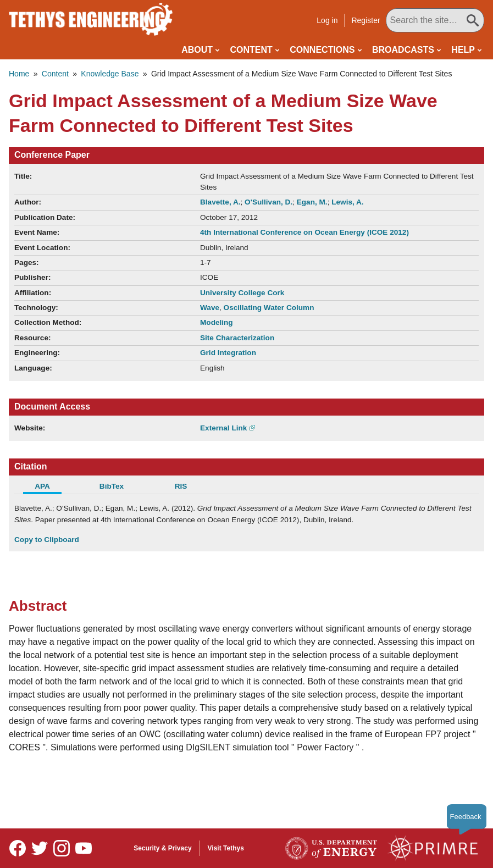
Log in (327, 20)
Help (463, 50)
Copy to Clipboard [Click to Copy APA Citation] (47, 540)
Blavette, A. (220, 202)
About (197, 50)
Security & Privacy (162, 848)
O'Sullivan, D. (268, 202)
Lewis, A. (347, 202)
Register (365, 20)
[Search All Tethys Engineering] (435, 20)
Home (19, 74)
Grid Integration (228, 353)
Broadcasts (403, 50)
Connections (322, 50)
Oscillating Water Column (269, 308)
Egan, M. (312, 202)
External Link (223, 428)
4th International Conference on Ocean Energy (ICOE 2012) (304, 232)
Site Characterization (237, 338)
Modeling (217, 322)
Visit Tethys (226, 848)
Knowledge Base (110, 74)
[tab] (49, 488)
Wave (210, 308)
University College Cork (242, 293)
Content (251, 50)
